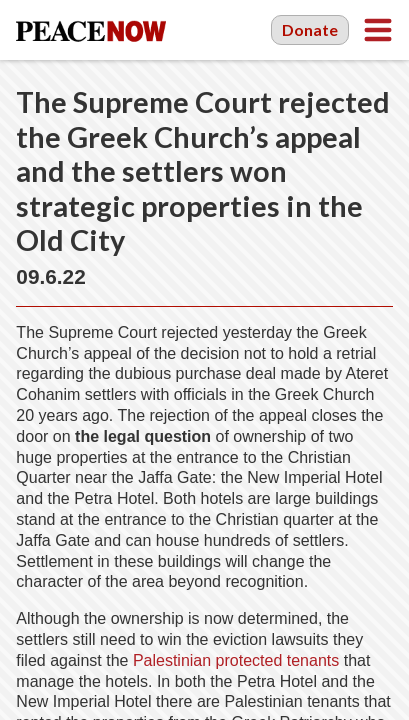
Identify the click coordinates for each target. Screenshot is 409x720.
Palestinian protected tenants (236, 660)
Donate (310, 29)
